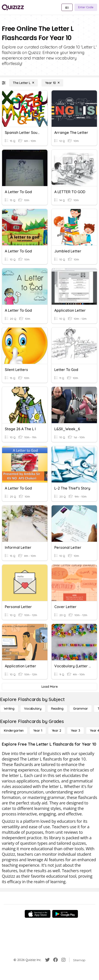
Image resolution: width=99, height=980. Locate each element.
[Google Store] (65, 914)
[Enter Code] (86, 7)
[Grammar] (81, 709)
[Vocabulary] (33, 709)
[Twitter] (47, 960)
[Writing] (9, 709)
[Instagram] (63, 960)
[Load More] (49, 687)
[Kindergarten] (14, 731)
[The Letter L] (23, 83)
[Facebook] (55, 960)
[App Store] (38, 914)
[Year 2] (56, 731)
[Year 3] (76, 731)
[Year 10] (52, 83)
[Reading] (57, 709)
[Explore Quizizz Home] (13, 7)
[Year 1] (38, 731)
